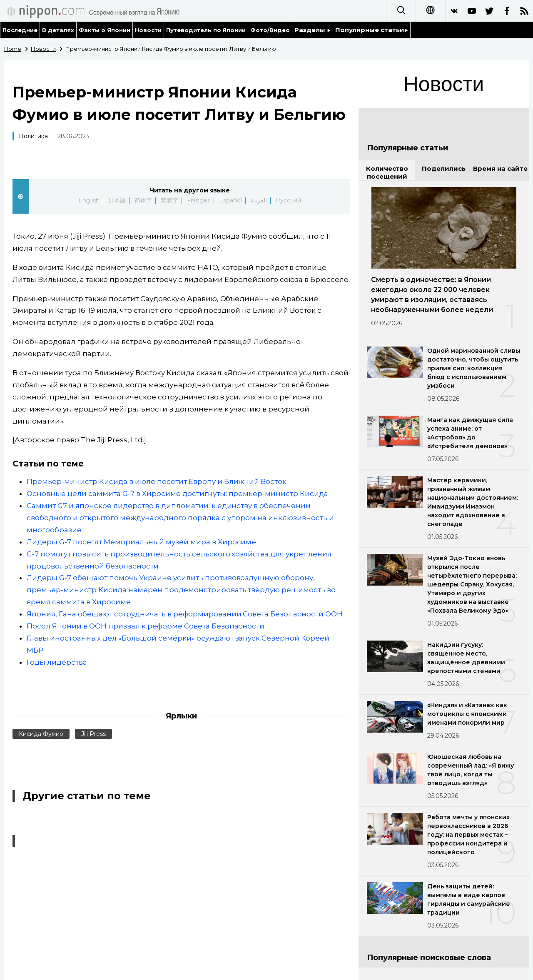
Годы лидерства (57, 662)
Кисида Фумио (41, 734)
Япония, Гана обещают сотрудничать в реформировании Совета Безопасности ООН (185, 614)
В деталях (58, 30)
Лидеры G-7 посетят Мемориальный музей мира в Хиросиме (141, 542)
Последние (20, 30)
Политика (33, 136)
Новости (148, 30)
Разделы (313, 30)
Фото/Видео (270, 30)
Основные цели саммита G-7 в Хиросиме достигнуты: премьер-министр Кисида (177, 494)
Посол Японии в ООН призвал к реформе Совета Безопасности (146, 626)
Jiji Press (93, 734)
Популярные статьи (372, 30)
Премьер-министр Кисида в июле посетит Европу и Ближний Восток (157, 481)
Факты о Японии (105, 30)
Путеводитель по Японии (206, 30)
